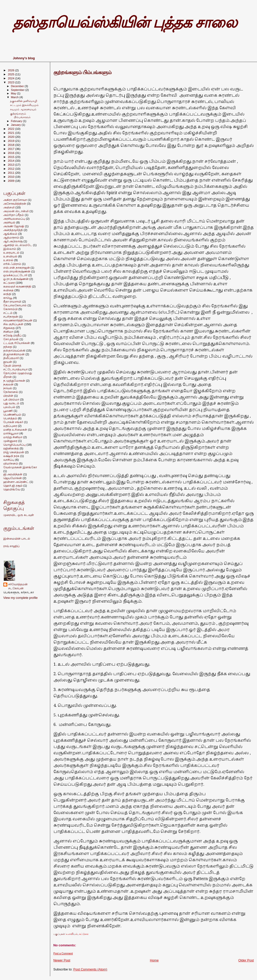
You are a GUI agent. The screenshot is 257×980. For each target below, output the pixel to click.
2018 (11, 145)
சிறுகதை (9, 328)
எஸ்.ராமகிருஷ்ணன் (17, 271)
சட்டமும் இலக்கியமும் (24, 105)
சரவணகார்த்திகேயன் (18, 320)
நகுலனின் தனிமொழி (24, 101)
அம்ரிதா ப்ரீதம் (14, 215)
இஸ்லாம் (10, 249)
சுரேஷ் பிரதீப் (12, 335)
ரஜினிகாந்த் (11, 448)
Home (154, 960)
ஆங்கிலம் (10, 234)
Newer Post (62, 960)
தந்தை (8, 347)
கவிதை (8, 290)
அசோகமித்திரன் (15, 204)
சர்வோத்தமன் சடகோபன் (18, 586)
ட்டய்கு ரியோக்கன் (17, 343)
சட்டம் (8, 313)
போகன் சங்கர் (13, 422)
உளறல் (8, 260)
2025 (11, 74)
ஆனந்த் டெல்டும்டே (18, 245)
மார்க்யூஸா (11, 433)
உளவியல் (72, 934)
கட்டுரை (84, 934)
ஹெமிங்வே (12, 489)
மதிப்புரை (10, 426)
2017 (11, 149)
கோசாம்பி (10, 309)
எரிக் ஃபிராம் (12, 264)
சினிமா (8, 332)
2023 (11, 82)
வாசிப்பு (9, 460)
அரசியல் (9, 222)
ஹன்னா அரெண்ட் (16, 482)
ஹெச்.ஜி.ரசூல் (13, 485)
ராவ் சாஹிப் (11, 546)
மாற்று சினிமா (13, 437)
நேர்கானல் (11, 392)
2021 (11, 133)
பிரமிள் (8, 396)
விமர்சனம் (11, 463)
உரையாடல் (11, 252)
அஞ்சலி (9, 207)
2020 (11, 137)
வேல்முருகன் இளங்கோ (20, 467)
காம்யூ (8, 298)
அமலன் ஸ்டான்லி (16, 211)
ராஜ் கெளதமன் (14, 452)
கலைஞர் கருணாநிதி (17, 286)
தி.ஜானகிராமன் (14, 354)
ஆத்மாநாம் (11, 237)
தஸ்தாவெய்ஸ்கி (14, 350)
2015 (11, 157)
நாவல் (8, 388)
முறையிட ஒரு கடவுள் (19, 515)
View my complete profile (20, 598)
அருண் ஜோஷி (14, 226)
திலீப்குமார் (11, 358)
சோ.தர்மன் (11, 339)
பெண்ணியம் (12, 414)
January (16, 125)
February (17, 121)
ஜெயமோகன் (13, 478)
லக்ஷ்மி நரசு (11, 456)
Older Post (246, 960)
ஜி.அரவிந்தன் (13, 474)
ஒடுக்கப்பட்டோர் (15, 275)
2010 (11, 177)
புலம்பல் (9, 407)
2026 (11, 70)
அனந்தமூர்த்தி (13, 230)
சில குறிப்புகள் (13, 324)
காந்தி (7, 294)
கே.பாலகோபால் (15, 305)
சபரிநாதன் (11, 316)
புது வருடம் (11, 403)
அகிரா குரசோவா (15, 200)
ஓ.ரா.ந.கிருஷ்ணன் (16, 279)
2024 (11, 78)
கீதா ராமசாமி (12, 301)
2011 (11, 173)
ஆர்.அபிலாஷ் (13, 241)
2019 (11, 141)
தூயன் (8, 362)
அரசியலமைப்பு (14, 219)
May (14, 93)
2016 (11, 153)
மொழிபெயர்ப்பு (14, 445)
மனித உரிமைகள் (15, 429)
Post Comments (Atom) (90, 969)
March (15, 97)
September (18, 90)
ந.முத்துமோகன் (14, 381)
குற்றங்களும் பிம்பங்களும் (83, 72)
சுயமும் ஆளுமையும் (23, 109)
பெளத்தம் (10, 418)
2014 (11, 161)
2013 (11, 165)
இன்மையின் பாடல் (17, 539)
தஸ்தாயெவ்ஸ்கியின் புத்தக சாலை (125, 22)
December (18, 86)
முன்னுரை (10, 441)
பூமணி (8, 411)
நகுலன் (8, 384)
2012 (11, 169)
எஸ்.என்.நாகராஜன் (17, 268)
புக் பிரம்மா (11, 399)
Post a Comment (63, 954)
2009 (11, 181)
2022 (11, 129)
